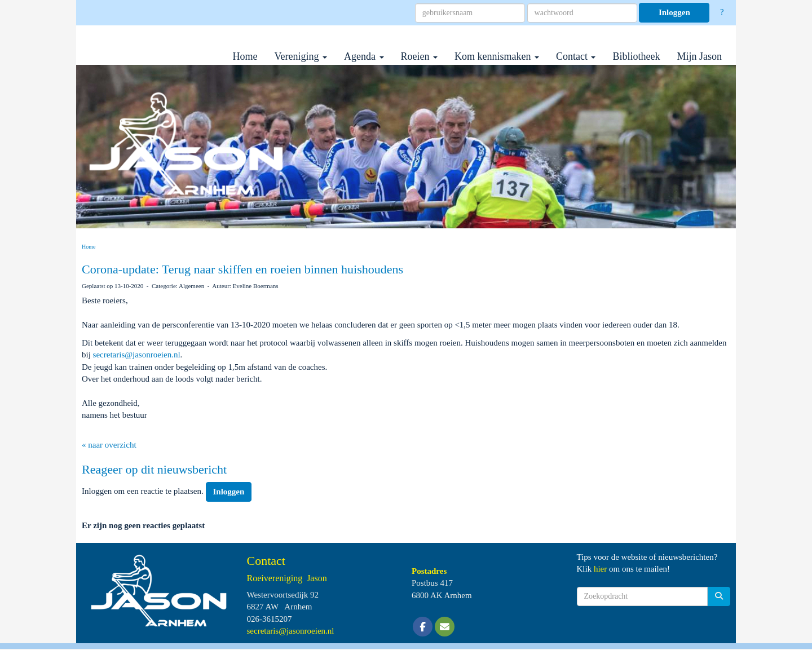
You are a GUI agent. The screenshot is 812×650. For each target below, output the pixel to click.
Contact (576, 56)
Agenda (364, 56)
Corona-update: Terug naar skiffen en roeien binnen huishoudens (242, 269)
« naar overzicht (109, 445)
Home (245, 56)
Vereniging (301, 56)
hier (600, 569)
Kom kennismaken (497, 56)
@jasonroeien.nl (137, 355)
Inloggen (674, 12)
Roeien (420, 56)
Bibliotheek (636, 56)
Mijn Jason (699, 56)
